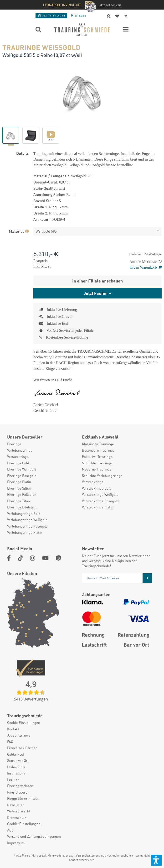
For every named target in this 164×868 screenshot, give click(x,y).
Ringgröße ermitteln (23, 798)
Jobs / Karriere (19, 735)
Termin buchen (51, 16)
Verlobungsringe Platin (25, 532)
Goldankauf (16, 754)
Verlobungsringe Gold (24, 513)
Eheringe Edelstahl (22, 507)
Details (22, 153)
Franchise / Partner (22, 748)
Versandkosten (85, 855)
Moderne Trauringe (97, 469)
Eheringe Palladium (22, 494)
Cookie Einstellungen (24, 722)
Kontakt (13, 729)
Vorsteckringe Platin (98, 507)
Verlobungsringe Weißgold (27, 520)
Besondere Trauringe (98, 450)
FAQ (10, 742)
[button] (156, 860)
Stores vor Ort (18, 760)
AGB (10, 830)
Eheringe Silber (19, 488)
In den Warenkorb (146, 267)
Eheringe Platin (19, 482)
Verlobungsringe (20, 450)
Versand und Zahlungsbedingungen (34, 836)
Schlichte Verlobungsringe (102, 476)
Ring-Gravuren (18, 792)
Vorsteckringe (18, 456)
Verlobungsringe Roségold (27, 526)
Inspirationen (17, 773)
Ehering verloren (20, 786)
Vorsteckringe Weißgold (100, 494)
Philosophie (16, 767)
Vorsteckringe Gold (97, 488)
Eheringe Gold (18, 463)
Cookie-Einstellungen (24, 824)
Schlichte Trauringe (97, 463)
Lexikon (13, 779)
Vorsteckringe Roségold (100, 501)
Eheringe (14, 444)
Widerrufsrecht (19, 811)
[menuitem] (42, 444)
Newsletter (16, 805)
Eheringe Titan (18, 501)
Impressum (16, 843)
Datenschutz (17, 817)
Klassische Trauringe (98, 444)
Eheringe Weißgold (22, 469)
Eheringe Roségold (22, 476)
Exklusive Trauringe (97, 456)
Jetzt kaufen (96, 293)
